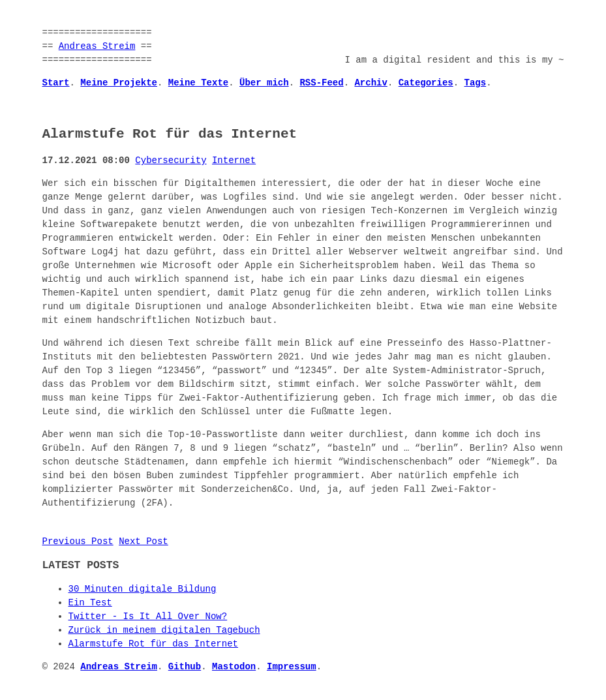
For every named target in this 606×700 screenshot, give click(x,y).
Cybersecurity (171, 161)
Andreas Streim (97, 47)
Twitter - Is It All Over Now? (148, 617)
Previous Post (78, 542)
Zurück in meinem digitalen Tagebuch (164, 631)
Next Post (144, 542)
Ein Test (90, 603)
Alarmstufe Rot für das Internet (153, 644)
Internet (234, 161)
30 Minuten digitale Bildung (143, 589)
